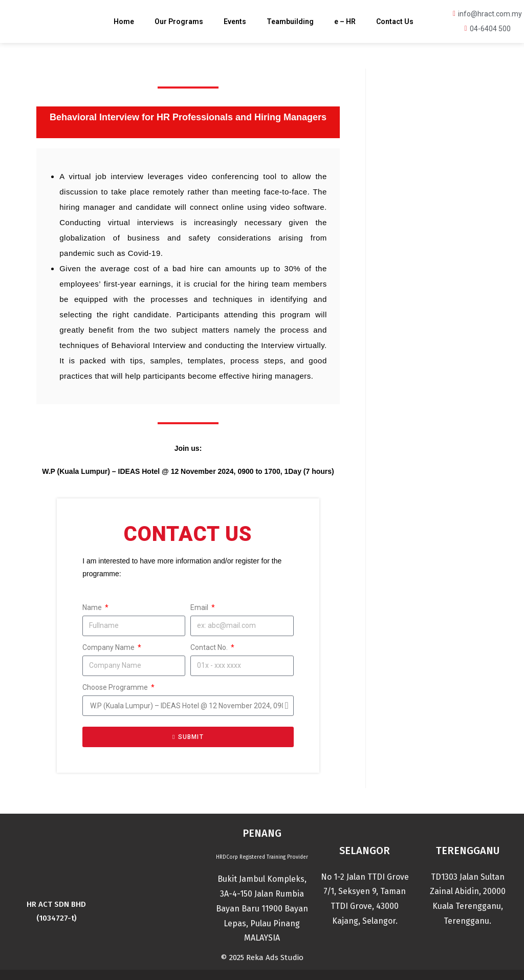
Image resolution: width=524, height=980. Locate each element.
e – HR (345, 21)
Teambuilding (290, 21)
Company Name (109, 647)
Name (93, 607)
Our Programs (179, 21)
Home (124, 21)
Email (200, 607)
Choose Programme (116, 687)
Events (235, 21)
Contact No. (210, 647)
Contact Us (395, 21)
